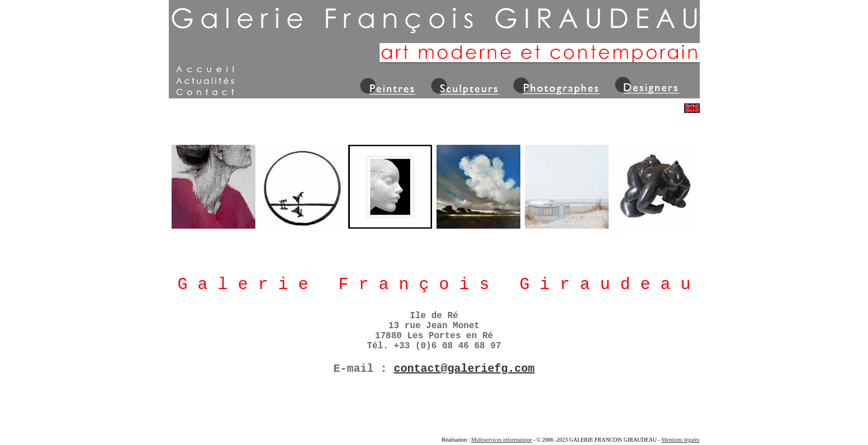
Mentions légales (680, 440)
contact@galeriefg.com (464, 369)
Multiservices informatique (502, 440)
